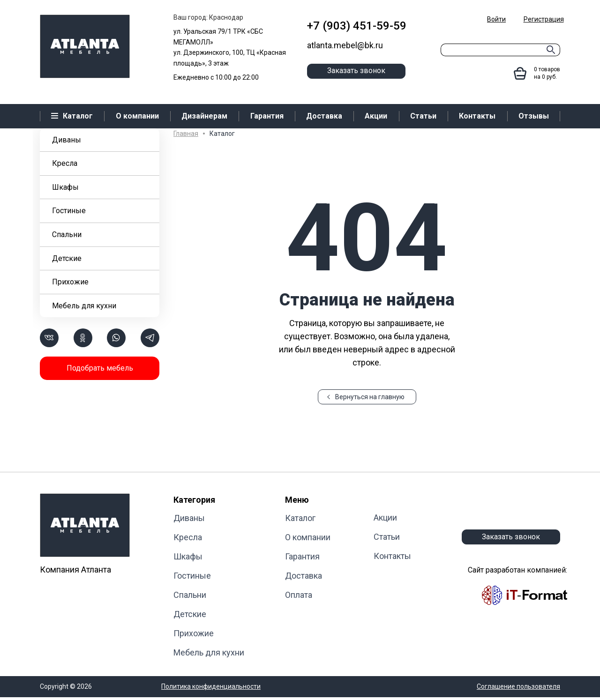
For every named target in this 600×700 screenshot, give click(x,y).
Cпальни (67, 235)
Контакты (392, 556)
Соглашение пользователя (518, 686)
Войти (496, 19)
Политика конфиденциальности (211, 686)
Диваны (67, 140)
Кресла (65, 163)
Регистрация (544, 19)
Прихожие (70, 282)
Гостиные (69, 211)
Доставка (304, 576)
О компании (308, 537)
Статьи (387, 537)
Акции (385, 518)
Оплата (299, 595)
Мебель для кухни (84, 306)
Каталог (300, 518)
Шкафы (65, 187)
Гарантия (302, 556)
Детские (67, 258)
